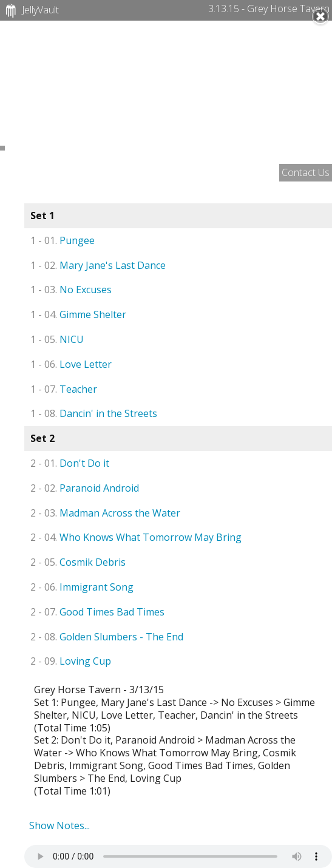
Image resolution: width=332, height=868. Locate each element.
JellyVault (31, 11)
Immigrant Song (82, 587)
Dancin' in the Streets (94, 413)
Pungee (63, 240)
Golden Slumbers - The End (107, 637)
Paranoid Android (85, 488)
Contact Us (306, 172)
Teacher (64, 389)
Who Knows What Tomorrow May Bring (136, 537)
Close (320, 16)
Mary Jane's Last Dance (98, 265)
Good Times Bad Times (97, 612)
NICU (57, 339)
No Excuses (71, 290)
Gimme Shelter (78, 314)
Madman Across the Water (105, 513)
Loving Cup (71, 661)
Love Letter (71, 364)
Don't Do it (70, 463)
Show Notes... (59, 826)
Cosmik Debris (78, 562)
